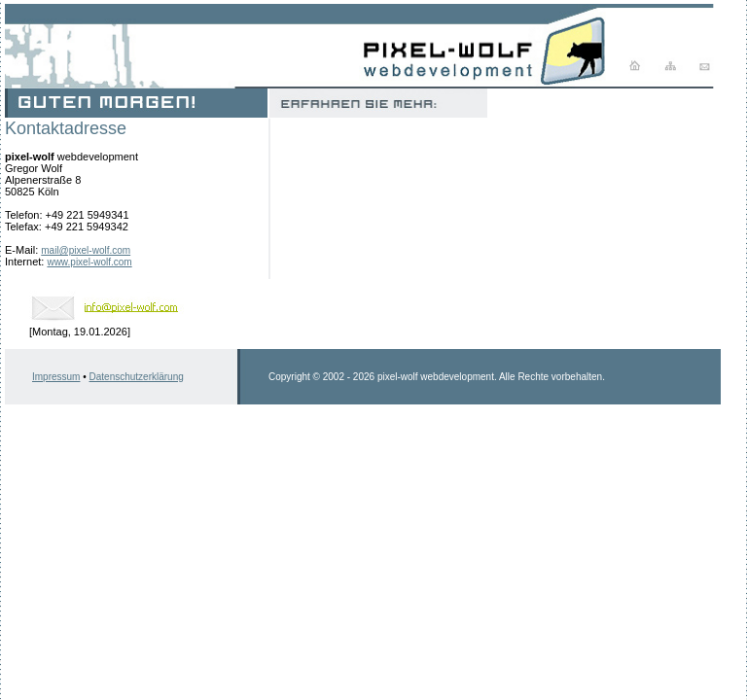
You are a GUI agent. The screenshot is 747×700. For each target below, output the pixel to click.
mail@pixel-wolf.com (86, 250)
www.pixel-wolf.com (89, 262)
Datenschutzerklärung (137, 377)
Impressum (56, 377)
